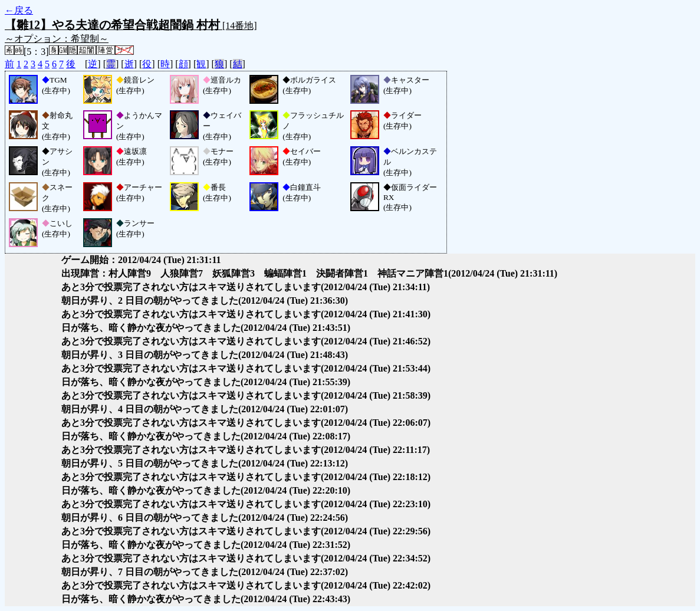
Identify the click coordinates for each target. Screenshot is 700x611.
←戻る (19, 10)
